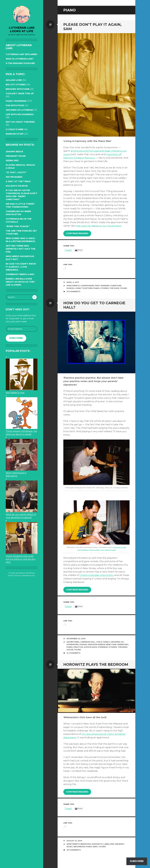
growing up (117, 642)
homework (73, 644)
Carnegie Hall (88, 642)
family (106, 642)
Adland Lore (14, 80)
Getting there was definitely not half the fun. (21, 249)
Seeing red (12, 160)
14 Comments (73, 653)
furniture (116, 286)
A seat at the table (18, 181)
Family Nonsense (16, 101)
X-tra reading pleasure (20, 63)
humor (70, 288)
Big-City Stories (16, 85)
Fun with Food (15, 105)
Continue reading (77, 233)
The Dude (114, 288)
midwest (120, 844)
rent (95, 847)
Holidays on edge (17, 186)
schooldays (90, 647)
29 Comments (74, 850)
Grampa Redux (14, 152)
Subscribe (16, 338)
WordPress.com (29, 575)
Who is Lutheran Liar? (20, 59)
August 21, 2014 (74, 841)
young (124, 288)
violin (70, 650)
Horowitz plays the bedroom (96, 664)
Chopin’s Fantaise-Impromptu (97, 575)
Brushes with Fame (18, 89)
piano (96, 288)
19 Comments (73, 292)
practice (78, 647)
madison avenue (97, 644)
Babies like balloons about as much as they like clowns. (20, 282)
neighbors (79, 847)
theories (122, 647)
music (70, 847)
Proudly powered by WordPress (22, 573)
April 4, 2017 (73, 282)
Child (99, 642)
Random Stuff (15, 134)
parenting (123, 644)
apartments (73, 286)
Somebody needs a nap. (20, 274)
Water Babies (14, 177)
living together (84, 288)
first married (102, 286)
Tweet (68, 250)
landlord (109, 844)
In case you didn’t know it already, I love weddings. (21, 267)
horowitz (97, 844)
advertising (73, 642)
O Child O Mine (15, 129)
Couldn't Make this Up (20, 93)
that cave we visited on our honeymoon (99, 226)
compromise (87, 286)
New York (111, 644)
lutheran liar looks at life (22, 29)
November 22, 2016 (76, 639)
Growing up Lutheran (19, 110)
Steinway (103, 647)
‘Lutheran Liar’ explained (21, 54)
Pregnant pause (16, 156)
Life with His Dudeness (20, 114)
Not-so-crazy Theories (20, 122)
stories (104, 288)
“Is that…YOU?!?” (16, 172)
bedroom (86, 844)
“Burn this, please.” (18, 226)
